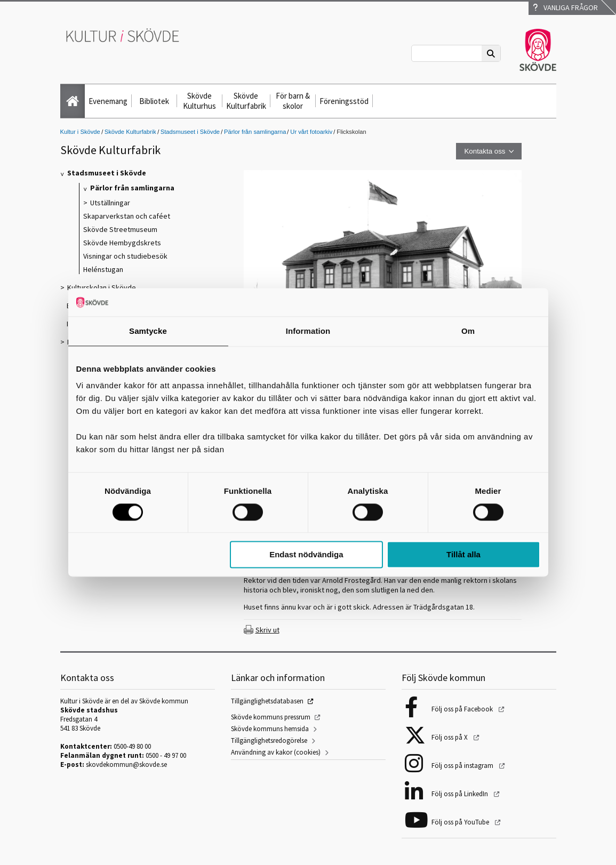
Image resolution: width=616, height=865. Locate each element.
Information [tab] (308, 331)
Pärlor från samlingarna (255, 132)
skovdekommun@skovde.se (126, 764)
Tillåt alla (463, 555)
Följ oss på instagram (463, 766)
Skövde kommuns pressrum (271, 717)
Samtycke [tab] (148, 331)
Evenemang (108, 101)
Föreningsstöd (344, 101)
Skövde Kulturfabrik (246, 101)
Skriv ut (267, 630)
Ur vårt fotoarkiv (311, 132)
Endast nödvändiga (306, 555)
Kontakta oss (485, 151)
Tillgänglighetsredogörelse (269, 740)
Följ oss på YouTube (461, 822)
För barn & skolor (293, 101)
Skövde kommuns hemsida (270, 729)
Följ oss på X (450, 737)
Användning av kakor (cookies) (276, 752)
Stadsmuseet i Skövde (190, 132)
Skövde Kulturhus (199, 101)
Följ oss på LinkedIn (461, 794)
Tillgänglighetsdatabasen (267, 701)
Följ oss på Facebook (463, 709)
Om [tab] (468, 331)
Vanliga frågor (565, 7)
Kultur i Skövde (80, 132)
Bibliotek (154, 101)
